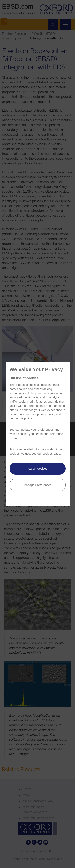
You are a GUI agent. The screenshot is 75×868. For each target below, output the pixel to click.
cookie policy (23, 418)
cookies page (51, 453)
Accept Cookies (37, 469)
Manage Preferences (37, 485)
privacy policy (46, 414)
